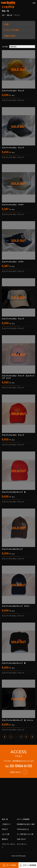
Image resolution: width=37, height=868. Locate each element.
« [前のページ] (5, 737)
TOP (3, 15)
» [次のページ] (32, 737)
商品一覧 (9, 15)
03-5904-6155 (21, 766)
